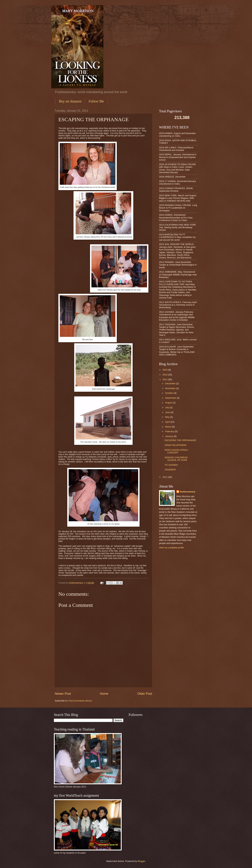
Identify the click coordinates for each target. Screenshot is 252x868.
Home (104, 694)
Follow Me (96, 101)
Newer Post (63, 694)
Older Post (145, 694)
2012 (165, 379)
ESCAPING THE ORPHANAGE (180, 440)
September (171, 398)
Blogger (141, 861)
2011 (165, 477)
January (169, 436)
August (169, 403)
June (168, 412)
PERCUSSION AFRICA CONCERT (176, 451)
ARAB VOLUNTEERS (176, 445)
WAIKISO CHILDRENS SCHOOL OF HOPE (176, 459)
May (168, 417)
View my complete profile (171, 548)
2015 (165, 370)
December (171, 383)
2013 (165, 375)
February (170, 431)
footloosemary (188, 492)
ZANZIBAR (170, 470)
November (171, 388)
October (169, 393)
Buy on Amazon (70, 101)
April (168, 422)
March (168, 427)
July (167, 407)
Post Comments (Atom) (80, 701)
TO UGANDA (171, 465)
